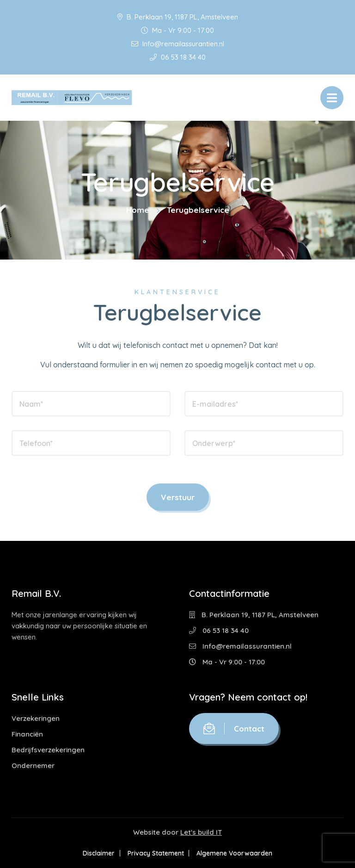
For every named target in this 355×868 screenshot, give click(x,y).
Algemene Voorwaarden (238, 853)
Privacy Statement (156, 853)
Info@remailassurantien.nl (178, 44)
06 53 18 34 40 (178, 57)
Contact (234, 728)
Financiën (27, 734)
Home (138, 210)
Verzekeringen (36, 718)
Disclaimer (96, 853)
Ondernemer (33, 766)
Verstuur (178, 497)
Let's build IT (201, 832)
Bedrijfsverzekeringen (48, 750)
